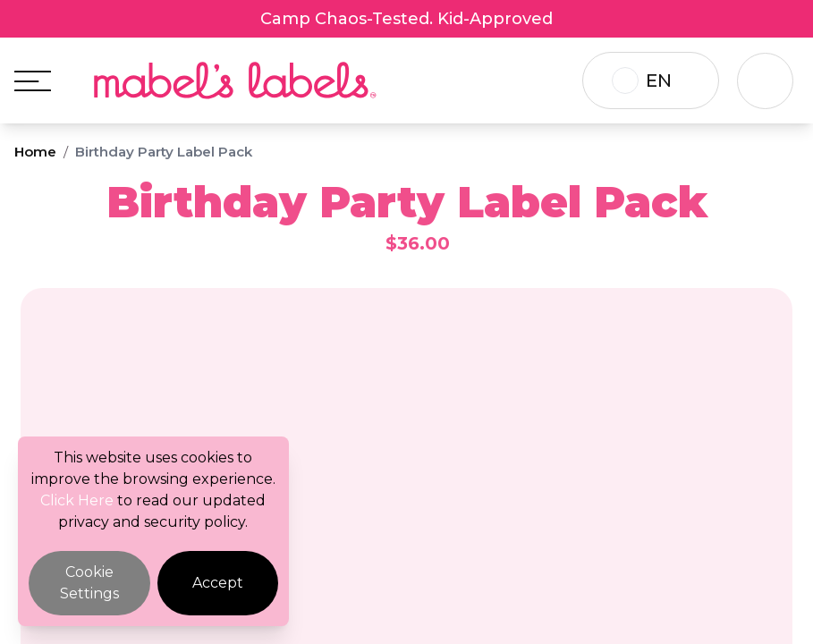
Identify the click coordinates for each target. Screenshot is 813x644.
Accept (218, 583)
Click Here (77, 500)
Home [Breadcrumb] (35, 152)
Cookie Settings (89, 583)
